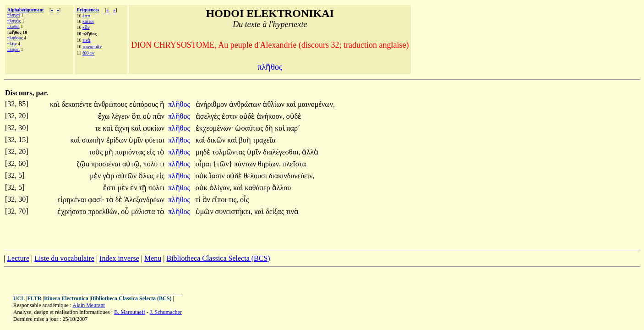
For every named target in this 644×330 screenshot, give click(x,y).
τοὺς (97, 152)
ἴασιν (218, 176)
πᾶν (159, 116)
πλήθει (14, 26)
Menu (153, 258)
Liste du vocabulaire (64, 258)
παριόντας (131, 152)
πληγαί (14, 15)
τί (199, 200)
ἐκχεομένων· (215, 128)
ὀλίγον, (220, 188)
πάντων (246, 164)
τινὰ (86, 40)
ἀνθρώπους (111, 104)
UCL (19, 298)
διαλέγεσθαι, (281, 152)
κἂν (86, 27)
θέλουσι (256, 176)
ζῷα (84, 164)
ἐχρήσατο (73, 212)
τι (162, 164)
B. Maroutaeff (130, 312)
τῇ (144, 188)
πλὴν (12, 44)
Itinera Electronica (66, 298)
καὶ (56, 104)
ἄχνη (123, 128)
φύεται (155, 140)
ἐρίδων (118, 140)
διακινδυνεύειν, (292, 176)
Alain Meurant (88, 305)
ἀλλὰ (310, 152)
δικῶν (217, 140)
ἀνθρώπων (246, 104)
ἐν (134, 188)
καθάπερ (259, 188)
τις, (233, 200)
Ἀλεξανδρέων (144, 200)
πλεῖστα (294, 164)
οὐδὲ (248, 116)
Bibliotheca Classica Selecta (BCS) (218, 258)
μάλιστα (144, 212)
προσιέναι (107, 164)
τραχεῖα (264, 140)
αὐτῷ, (132, 164)
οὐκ (202, 176)
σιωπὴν (94, 140)
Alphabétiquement (25, 10)
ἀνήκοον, (270, 116)
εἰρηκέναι (73, 200)
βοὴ (246, 140)
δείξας (276, 212)
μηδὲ (204, 152)
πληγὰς (14, 21)
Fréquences (88, 10)
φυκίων (154, 128)
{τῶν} (223, 164)
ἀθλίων (274, 104)
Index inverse (119, 258)
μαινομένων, (316, 104)
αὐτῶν (127, 176)
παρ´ (294, 128)
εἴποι (220, 200)
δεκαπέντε (77, 104)
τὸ (161, 152)
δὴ (270, 128)
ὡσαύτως (250, 128)
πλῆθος (180, 104)
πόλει (156, 188)
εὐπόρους (145, 104)
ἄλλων (89, 53)
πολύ (151, 164)
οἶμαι (204, 164)
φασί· (96, 200)
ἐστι (86, 16)
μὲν (96, 176)
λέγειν (121, 116)
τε (99, 128)
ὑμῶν (205, 212)
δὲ (120, 200)
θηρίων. (269, 164)
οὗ (126, 212)
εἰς (152, 152)
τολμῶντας (229, 152)
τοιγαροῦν (92, 47)
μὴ (110, 152)
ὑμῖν (137, 140)
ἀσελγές (209, 116)
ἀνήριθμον (212, 104)
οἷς (244, 200)
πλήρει (14, 49)
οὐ (148, 116)
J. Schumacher (166, 312)
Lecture (18, 258)
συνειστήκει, (234, 212)
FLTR (35, 298)
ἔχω (105, 116)
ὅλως (147, 176)
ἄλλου (281, 188)
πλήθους (15, 38)
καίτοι (88, 21)
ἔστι (110, 188)
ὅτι (137, 116)
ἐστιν (231, 116)
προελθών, (104, 212)
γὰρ (109, 176)
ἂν (207, 200)
